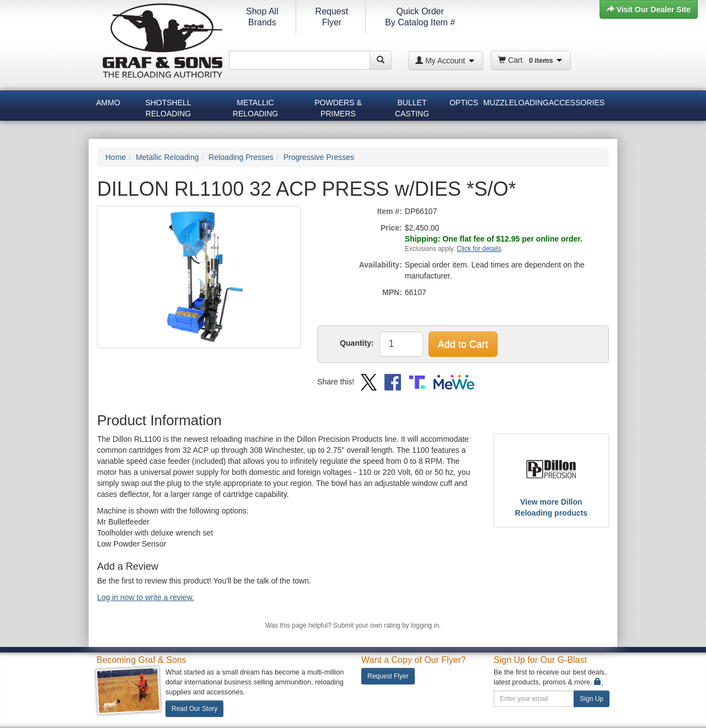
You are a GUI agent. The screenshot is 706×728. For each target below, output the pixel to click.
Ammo (108, 103)
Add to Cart (463, 344)
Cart (530, 60)
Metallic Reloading (255, 106)
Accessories (577, 103)
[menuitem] (108, 105)
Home (116, 157)
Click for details (479, 249)
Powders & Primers (338, 106)
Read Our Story (194, 709)
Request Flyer (388, 676)
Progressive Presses (319, 157)
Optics (464, 103)
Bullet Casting (412, 106)
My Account (445, 61)
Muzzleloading (515, 103)
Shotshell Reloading (168, 106)
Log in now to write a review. (146, 597)
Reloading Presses (241, 157)
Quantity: (357, 343)
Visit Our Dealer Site (649, 9)
